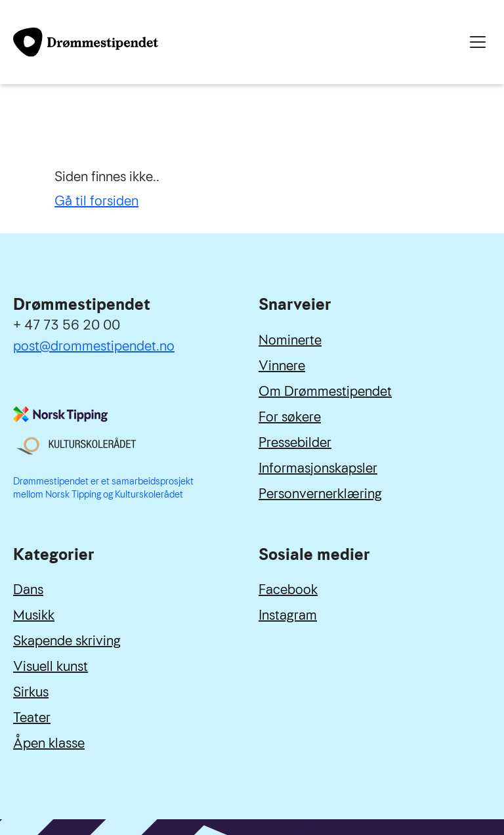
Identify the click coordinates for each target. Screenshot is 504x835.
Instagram (288, 615)
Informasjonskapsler (318, 468)
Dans (28, 589)
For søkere (290, 417)
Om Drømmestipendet (325, 391)
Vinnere (282, 366)
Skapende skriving (67, 641)
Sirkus (31, 692)
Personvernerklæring (320, 494)
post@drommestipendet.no (94, 346)
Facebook (288, 589)
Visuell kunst (51, 666)
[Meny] (478, 42)
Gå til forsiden (96, 201)
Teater (32, 717)
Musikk (34, 615)
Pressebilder (295, 442)
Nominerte (290, 340)
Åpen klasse (49, 743)
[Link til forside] (86, 42)
